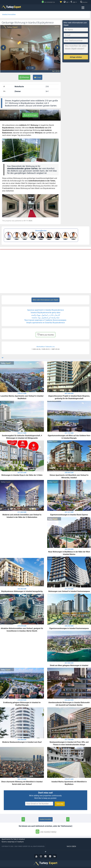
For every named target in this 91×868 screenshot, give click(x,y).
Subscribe (60, 803)
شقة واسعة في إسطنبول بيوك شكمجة (45, 317)
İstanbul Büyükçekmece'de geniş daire (45, 312)
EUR (74, 2)
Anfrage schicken (76, 57)
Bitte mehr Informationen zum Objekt (46, 299)
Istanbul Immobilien (9, 14)
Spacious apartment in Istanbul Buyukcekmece (45, 309)
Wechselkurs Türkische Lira (45, 346)
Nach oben (72, 846)
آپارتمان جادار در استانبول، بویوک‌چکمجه (46, 314)
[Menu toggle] (83, 8)
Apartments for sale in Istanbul (13, 839)
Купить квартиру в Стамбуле (13, 841)
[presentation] (3, 47)
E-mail (38, 77)
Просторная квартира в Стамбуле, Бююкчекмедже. (46, 320)
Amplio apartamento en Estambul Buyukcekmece (46, 322)
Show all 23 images (30, 114)
